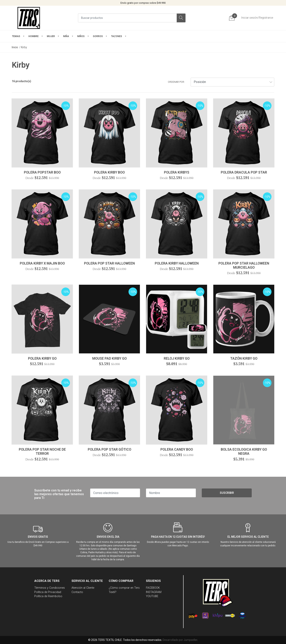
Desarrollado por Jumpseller (180, 640)
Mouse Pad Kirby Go (110, 358)
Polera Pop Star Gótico (110, 449)
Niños (81, 36)
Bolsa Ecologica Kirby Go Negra (244, 452)
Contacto (77, 592)
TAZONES (117, 36)
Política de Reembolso (48, 596)
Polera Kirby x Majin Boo (42, 263)
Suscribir (227, 493)
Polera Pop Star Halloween (109, 263)
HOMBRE (33, 36)
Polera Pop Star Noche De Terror (42, 452)
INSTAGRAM (154, 592)
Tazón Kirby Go (244, 358)
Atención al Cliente (83, 588)
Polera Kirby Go (42, 358)
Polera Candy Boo (177, 449)
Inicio (15, 47)
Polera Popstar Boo (42, 172)
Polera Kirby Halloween (177, 263)
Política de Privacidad (48, 592)
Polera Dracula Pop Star (244, 172)
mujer (51, 36)
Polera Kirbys (177, 172)
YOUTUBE (152, 596)
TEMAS (16, 36)
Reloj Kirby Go (177, 358)
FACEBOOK (153, 588)
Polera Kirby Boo (109, 172)
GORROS (98, 36)
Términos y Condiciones (50, 588)
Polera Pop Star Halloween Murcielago (244, 265)
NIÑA (66, 36)
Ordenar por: (176, 82)
